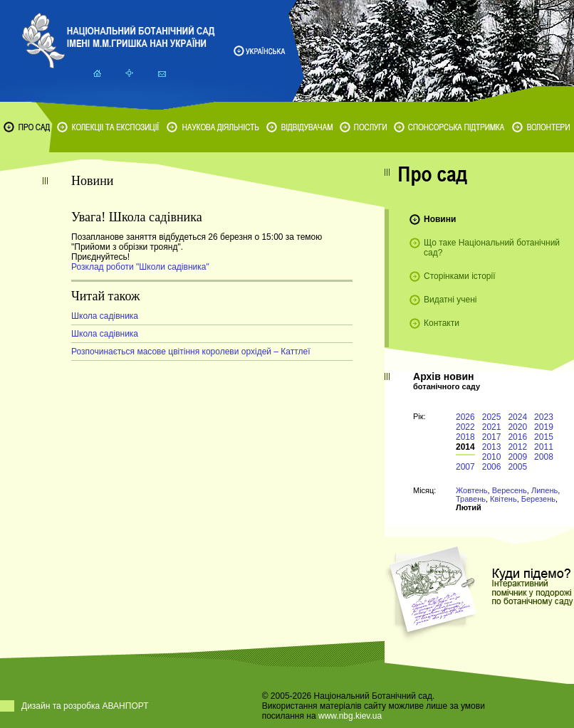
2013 (492, 447)
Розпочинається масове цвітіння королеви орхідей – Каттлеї (191, 352)
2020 (517, 427)
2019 (544, 427)
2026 (465, 417)
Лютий (469, 507)
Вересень (510, 490)
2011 (544, 447)
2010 (492, 457)
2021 (492, 427)
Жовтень (472, 490)
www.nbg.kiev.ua (350, 716)
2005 (517, 467)
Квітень (503, 499)
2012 (517, 447)
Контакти (442, 323)
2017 (492, 437)
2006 (492, 467)
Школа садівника (105, 316)
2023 (544, 417)
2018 (465, 437)
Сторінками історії (460, 276)
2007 (465, 467)
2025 (492, 417)
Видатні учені (450, 300)
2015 (544, 437)
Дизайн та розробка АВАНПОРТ (85, 706)
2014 (465, 447)
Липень (544, 490)
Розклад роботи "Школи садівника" (140, 267)
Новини (440, 219)
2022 (465, 427)
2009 (517, 457)
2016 (517, 437)
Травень (471, 499)
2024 (517, 417)
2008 (544, 457)
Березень (538, 499)
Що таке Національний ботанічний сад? (492, 248)
